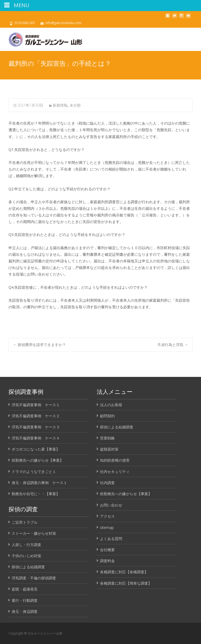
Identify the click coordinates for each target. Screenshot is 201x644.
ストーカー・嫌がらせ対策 (34, 533)
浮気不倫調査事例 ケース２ (36, 416)
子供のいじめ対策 (26, 556)
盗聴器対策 (109, 449)
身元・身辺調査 (25, 611)
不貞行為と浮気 (173, 345)
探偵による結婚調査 (117, 427)
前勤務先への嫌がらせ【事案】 (38, 460)
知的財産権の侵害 (115, 460)
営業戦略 (107, 438)
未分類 (75, 105)
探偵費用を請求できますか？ (39, 345)
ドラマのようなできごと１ (34, 472)
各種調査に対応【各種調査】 (124, 572)
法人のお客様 (111, 405)
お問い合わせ (111, 505)
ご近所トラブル (25, 522)
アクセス (107, 516)
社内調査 (107, 483)
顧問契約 (107, 416)
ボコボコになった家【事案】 (36, 449)
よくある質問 (111, 539)
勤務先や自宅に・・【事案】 (36, 494)
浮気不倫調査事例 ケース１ (36, 405)
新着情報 (60, 105)
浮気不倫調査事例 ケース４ (36, 438)
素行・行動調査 (25, 600)
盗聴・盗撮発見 (25, 589)
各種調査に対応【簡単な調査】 (126, 583)
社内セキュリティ (115, 472)
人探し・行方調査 (26, 545)
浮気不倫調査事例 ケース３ (36, 427)
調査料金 (107, 561)
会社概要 (107, 550)
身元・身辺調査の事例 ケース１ (39, 483)
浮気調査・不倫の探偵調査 (34, 578)
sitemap (107, 527)
